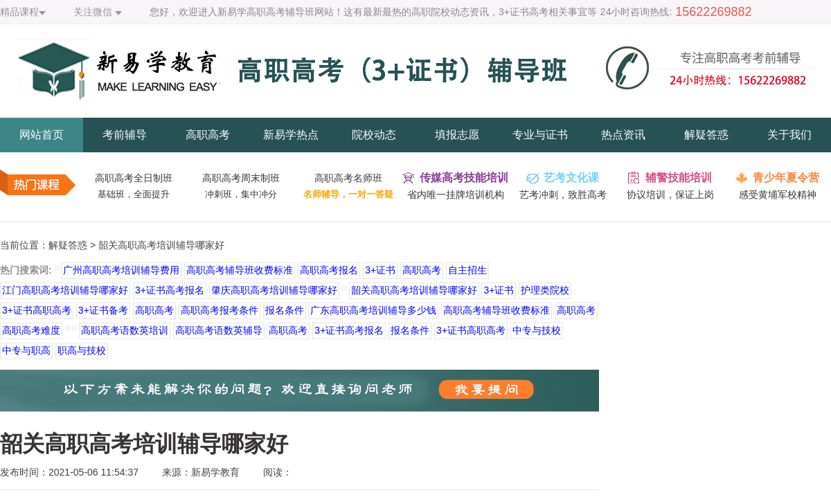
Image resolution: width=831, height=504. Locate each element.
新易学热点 (291, 135)
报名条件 (285, 310)
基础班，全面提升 (134, 194)
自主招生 (467, 270)
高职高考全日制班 (134, 178)
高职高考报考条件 (220, 310)
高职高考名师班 (348, 178)
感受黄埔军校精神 (778, 195)
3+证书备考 (103, 310)
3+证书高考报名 (170, 290)
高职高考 (208, 135)
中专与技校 (537, 330)
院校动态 (374, 135)
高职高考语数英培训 (125, 330)
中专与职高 (26, 350)
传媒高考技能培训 (464, 178)
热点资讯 (623, 135)
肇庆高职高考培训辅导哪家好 (274, 290)
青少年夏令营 (786, 178)
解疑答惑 (706, 135)
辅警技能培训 (679, 178)
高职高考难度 (31, 330)
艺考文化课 (571, 178)
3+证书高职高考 (37, 310)
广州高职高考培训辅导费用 (121, 270)
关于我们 (789, 135)
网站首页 (42, 135)
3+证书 (380, 270)
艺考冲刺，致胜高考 (563, 195)
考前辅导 (125, 135)
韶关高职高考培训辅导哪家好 (414, 290)
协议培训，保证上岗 (670, 195)
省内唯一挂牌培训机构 (456, 195)
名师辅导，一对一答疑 (348, 194)
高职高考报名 (329, 270)
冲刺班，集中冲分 (241, 194)
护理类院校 (545, 290)
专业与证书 (540, 135)
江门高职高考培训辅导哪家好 (65, 290)
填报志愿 (457, 135)
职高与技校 (82, 350)
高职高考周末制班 (241, 178)
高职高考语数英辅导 (219, 330)
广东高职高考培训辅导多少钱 (373, 310)
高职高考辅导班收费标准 (240, 270)
